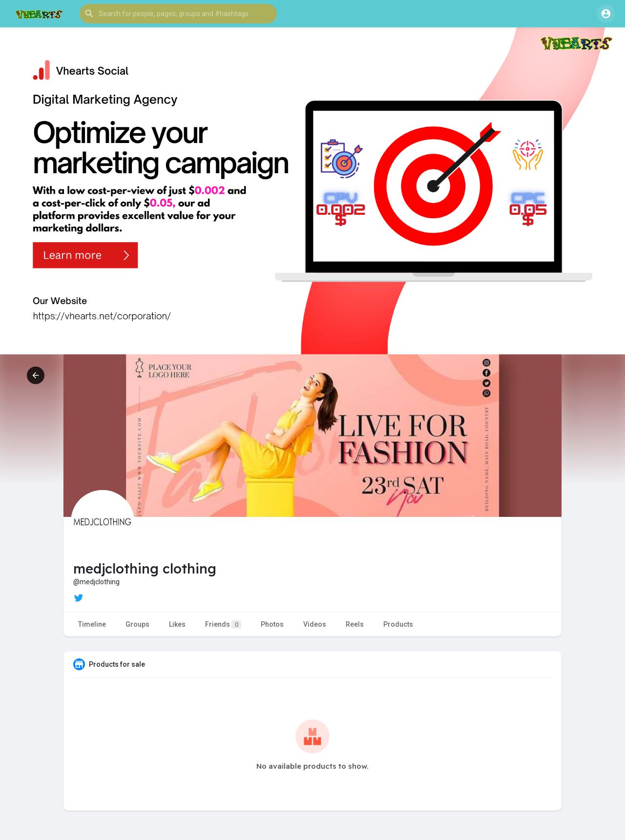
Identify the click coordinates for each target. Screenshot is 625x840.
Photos (272, 624)
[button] (178, 14)
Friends (223, 625)
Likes (177, 624)
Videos (315, 624)
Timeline (92, 624)
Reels (355, 624)
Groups (137, 624)
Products (398, 624)
